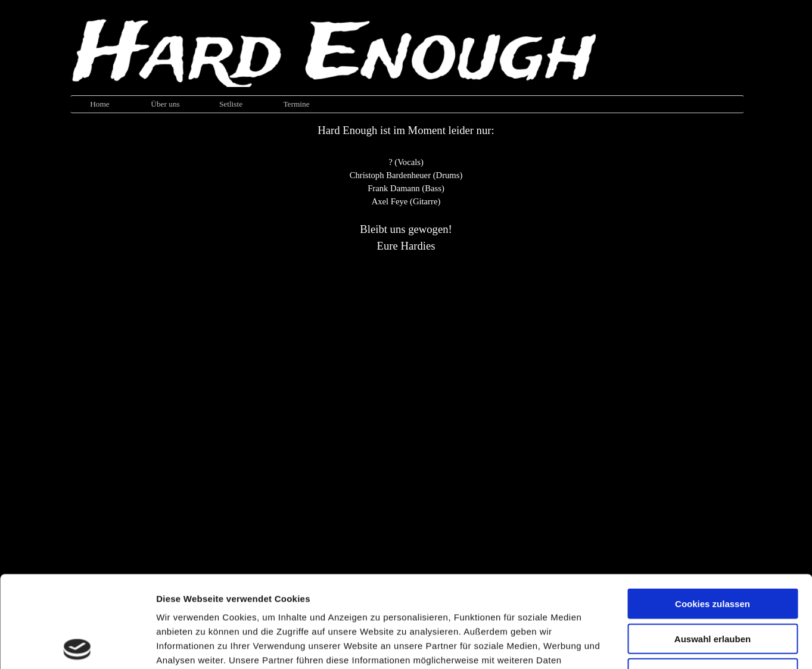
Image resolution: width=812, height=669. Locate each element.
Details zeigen (634, 645)
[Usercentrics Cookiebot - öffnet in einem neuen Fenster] (77, 646)
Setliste (231, 104)
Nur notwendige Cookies (713, 582)
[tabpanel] (406, 188)
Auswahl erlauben (713, 547)
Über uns (165, 104)
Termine (296, 104)
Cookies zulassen (713, 512)
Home (100, 104)
